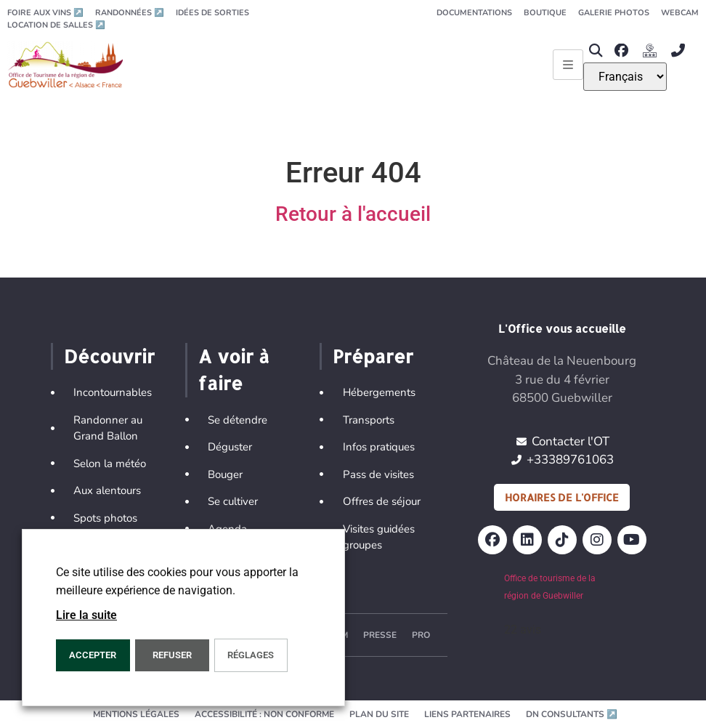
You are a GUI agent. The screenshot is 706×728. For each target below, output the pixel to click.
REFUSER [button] (172, 655)
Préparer (373, 356)
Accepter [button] (93, 655)
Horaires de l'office (562, 497)
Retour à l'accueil (353, 214)
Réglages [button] (251, 655)
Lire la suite (86, 615)
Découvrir (109, 356)
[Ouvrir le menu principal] (568, 65)
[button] (595, 50)
